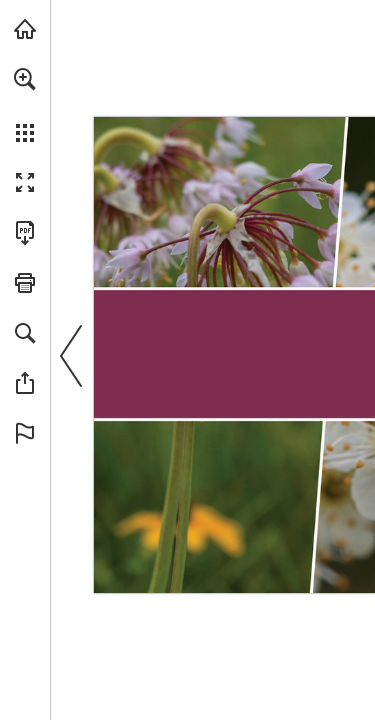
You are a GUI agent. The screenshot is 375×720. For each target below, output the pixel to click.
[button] (25, 79)
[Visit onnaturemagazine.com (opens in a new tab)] (25, 29)
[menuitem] (25, 105)
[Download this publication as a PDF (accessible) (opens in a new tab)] (25, 233)
